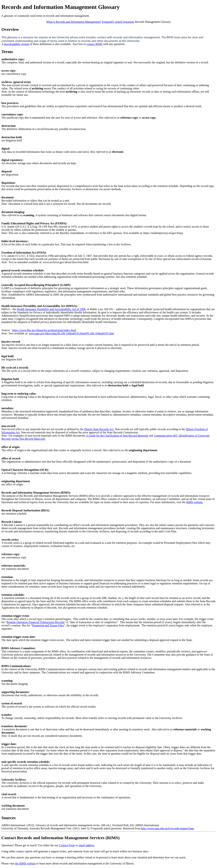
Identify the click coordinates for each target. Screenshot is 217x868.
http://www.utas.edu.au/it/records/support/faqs (168, 828)
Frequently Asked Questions (118, 22)
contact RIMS (94, 44)
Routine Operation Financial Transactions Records (36, 622)
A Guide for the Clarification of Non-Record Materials (117, 436)
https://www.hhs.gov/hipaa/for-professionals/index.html (44, 330)
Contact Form (67, 845)
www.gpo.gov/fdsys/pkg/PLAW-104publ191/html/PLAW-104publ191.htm (71, 333)
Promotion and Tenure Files (48, 625)
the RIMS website (25, 863)
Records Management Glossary (153, 22)
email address (86, 845)
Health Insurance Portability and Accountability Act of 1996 (51, 309)
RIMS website (194, 502)
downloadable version (17, 44)
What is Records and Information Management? (74, 22)
